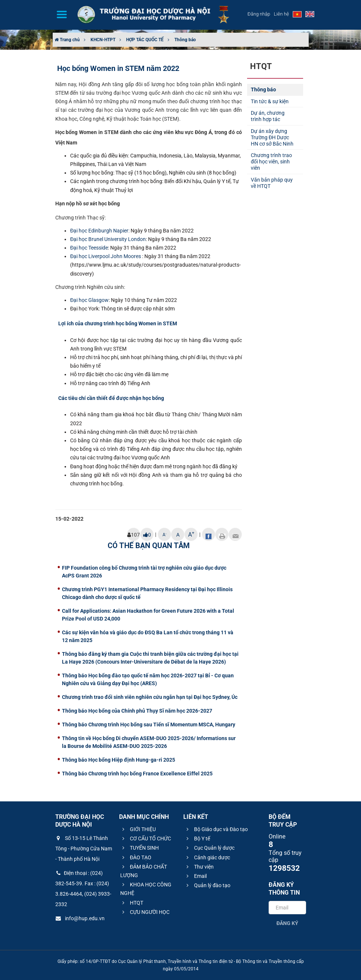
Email (196, 876)
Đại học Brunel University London (108, 239)
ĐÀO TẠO (136, 857)
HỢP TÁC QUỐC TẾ (145, 40)
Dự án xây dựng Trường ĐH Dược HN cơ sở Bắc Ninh (272, 137)
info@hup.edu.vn (80, 918)
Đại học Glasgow (89, 300)
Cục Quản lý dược (209, 848)
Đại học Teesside (89, 248)
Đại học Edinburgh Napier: (100, 231)
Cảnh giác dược (207, 857)
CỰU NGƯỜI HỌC (145, 912)
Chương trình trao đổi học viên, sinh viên (271, 162)
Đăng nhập (259, 14)
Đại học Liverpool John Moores (106, 256)
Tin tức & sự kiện (270, 101)
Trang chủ (67, 40)
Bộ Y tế (197, 839)
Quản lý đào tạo (207, 885)
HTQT (132, 903)
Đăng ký (287, 923)
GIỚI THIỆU (138, 829)
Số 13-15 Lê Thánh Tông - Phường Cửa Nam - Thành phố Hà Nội (84, 849)
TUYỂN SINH (140, 848)
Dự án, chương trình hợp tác (268, 116)
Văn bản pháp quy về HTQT (272, 183)
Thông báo (185, 40)
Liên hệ (281, 14)
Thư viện (199, 867)
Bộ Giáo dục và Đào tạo (216, 829)
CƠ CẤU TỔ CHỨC (146, 839)
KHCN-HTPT (103, 40)
